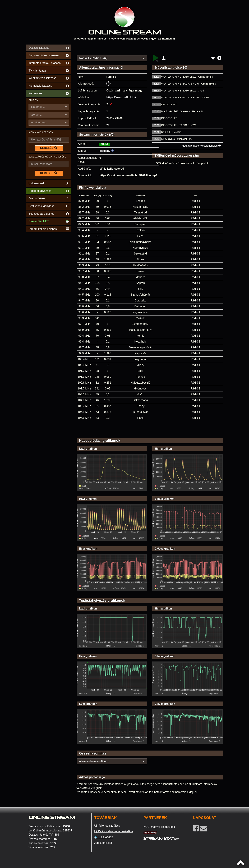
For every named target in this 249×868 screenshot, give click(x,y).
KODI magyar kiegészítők (159, 827)
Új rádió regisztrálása (107, 826)
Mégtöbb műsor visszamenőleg (201, 146)
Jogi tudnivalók (103, 843)
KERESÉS (49, 148)
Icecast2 (105, 151)
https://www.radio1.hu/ (121, 97)
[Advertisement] (150, 49)
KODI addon (104, 837)
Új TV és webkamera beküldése (114, 831)
